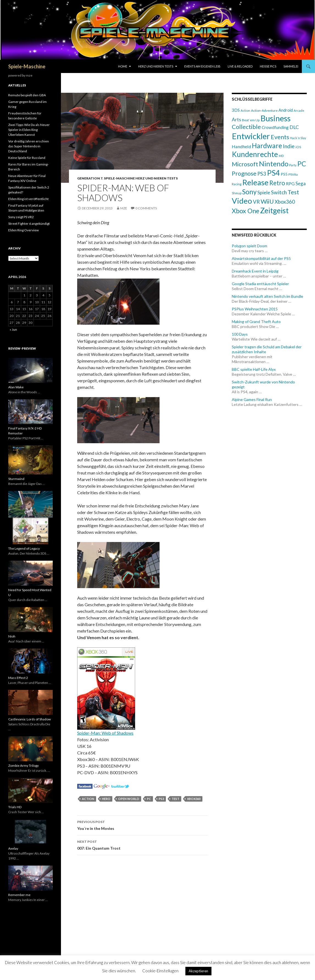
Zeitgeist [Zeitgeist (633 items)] (274, 210)
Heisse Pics (268, 66)
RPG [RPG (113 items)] (290, 183)
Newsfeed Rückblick (254, 235)
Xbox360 (194, 799)
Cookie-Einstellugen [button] (160, 971)
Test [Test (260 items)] (293, 192)
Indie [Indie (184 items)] (289, 146)
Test (175, 799)
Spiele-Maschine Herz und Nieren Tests (141, 178)
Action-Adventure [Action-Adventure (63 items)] (264, 110)
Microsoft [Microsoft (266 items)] (245, 164)
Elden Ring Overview (23, 230)
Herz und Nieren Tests (156, 66)
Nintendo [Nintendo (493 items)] (274, 164)
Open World (129, 799)
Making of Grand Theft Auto (256, 321)
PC (149, 799)
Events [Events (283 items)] (280, 137)
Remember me (19, 895)
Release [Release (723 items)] (255, 182)
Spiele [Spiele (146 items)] (264, 193)
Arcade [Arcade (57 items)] (299, 110)
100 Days (240, 334)
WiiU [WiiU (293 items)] (267, 201)
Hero (106, 799)
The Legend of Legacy (24, 548)
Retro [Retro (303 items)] (277, 183)
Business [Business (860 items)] (275, 118)
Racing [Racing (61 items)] (237, 184)
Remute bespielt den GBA (27, 95)
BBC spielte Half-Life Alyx (254, 369)
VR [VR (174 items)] (256, 202)
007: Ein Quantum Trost (142, 844)
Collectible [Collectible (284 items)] (246, 127)
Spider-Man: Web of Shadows (105, 733)
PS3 (161, 799)
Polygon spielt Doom (250, 246)
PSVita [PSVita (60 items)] (293, 174)
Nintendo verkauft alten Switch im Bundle (267, 296)
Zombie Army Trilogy (23, 766)
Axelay (13, 848)
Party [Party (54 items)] (293, 165)
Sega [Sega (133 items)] (301, 183)
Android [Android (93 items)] (286, 110)
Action (88, 799)
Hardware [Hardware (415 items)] (267, 146)
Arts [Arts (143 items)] (236, 120)
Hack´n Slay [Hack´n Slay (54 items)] (298, 138)
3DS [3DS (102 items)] (236, 110)
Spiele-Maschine (27, 66)
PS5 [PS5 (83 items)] (284, 174)
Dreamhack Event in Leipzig (255, 271)
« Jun (13, 329)
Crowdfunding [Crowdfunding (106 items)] (275, 127)
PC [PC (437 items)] (302, 164)
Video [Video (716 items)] (242, 201)
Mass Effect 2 (18, 678)
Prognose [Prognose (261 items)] (244, 173)
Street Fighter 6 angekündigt (29, 224)
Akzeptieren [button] (198, 971)
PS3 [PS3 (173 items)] (262, 174)
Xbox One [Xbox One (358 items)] (246, 211)
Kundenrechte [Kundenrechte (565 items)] (255, 154)
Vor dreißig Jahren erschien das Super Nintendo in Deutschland (29, 146)
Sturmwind (16, 479)
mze (124, 208)
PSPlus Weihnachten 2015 (255, 309)
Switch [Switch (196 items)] (279, 192)
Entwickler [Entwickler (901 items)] (251, 136)
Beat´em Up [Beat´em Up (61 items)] (251, 120)
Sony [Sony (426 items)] (249, 192)
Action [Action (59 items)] (245, 110)
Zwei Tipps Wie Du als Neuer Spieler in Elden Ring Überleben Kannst (29, 130)
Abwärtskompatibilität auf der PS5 (261, 258)
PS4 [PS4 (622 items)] (273, 173)
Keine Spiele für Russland (27, 158)
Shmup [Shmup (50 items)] (237, 193)
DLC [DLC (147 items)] (294, 127)
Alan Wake (16, 387)
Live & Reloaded (240, 66)
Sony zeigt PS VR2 (21, 217)
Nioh (12, 636)
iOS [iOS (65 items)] (298, 147)
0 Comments (146, 208)
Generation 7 (90, 178)
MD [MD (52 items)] (281, 156)
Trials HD (15, 807)
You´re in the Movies (142, 825)
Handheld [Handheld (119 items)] (241, 146)
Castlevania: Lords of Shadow (30, 719)
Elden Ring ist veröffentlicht (28, 199)
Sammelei (291, 66)
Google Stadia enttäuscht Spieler (260, 284)
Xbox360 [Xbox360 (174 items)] (285, 202)
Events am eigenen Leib (202, 66)
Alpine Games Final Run (252, 399)
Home (123, 66)
